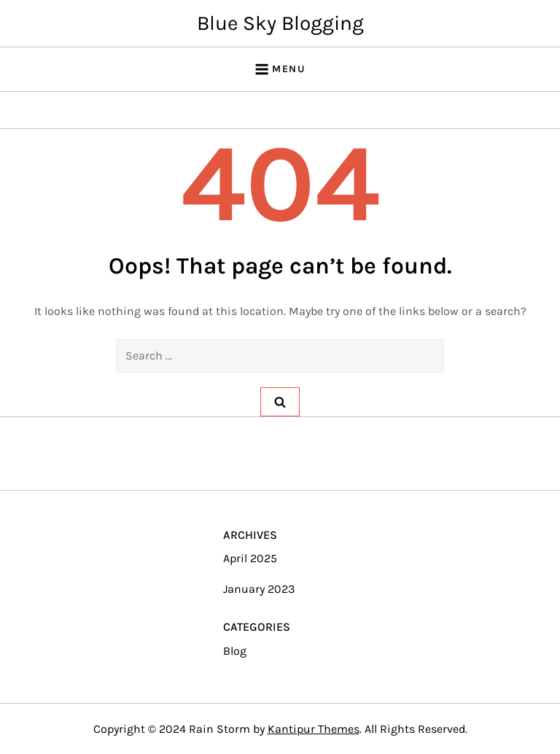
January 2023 (259, 589)
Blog (235, 651)
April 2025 (250, 558)
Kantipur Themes (314, 729)
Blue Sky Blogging (280, 23)
